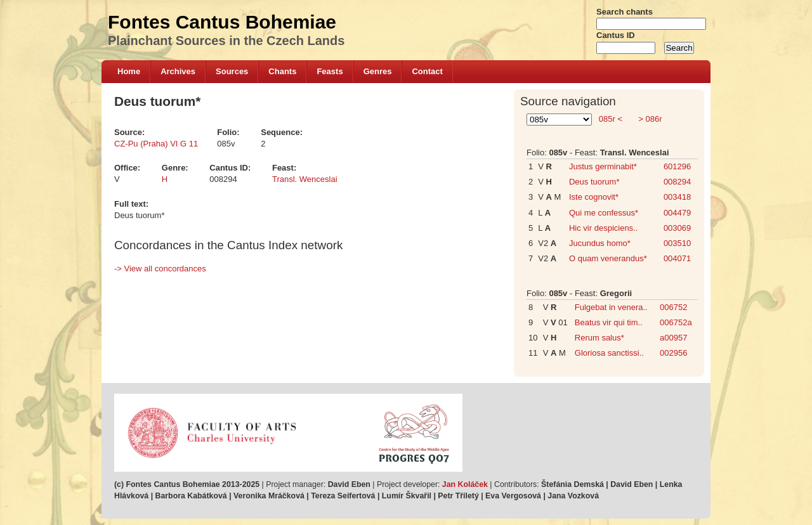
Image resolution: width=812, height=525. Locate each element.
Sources (232, 71)
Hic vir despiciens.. (603, 228)
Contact (427, 71)
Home (129, 71)
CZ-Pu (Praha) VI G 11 (156, 144)
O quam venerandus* (608, 258)
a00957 (673, 338)
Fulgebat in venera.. (611, 307)
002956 (673, 353)
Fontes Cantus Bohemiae (222, 22)
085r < (610, 119)
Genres (378, 71)
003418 (677, 197)
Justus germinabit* (603, 166)
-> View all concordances (160, 269)
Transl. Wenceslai (305, 179)
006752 (673, 307)
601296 (677, 166)
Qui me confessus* (604, 213)
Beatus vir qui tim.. (609, 322)
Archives (178, 71)
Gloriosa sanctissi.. (609, 353)
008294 (677, 182)
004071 (677, 258)
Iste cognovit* (594, 197)
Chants (282, 71)
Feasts (330, 71)
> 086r (649, 119)
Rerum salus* (599, 338)
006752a (676, 322)
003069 (677, 228)
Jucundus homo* (600, 243)
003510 (677, 243)
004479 (677, 213)
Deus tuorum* (594, 182)
